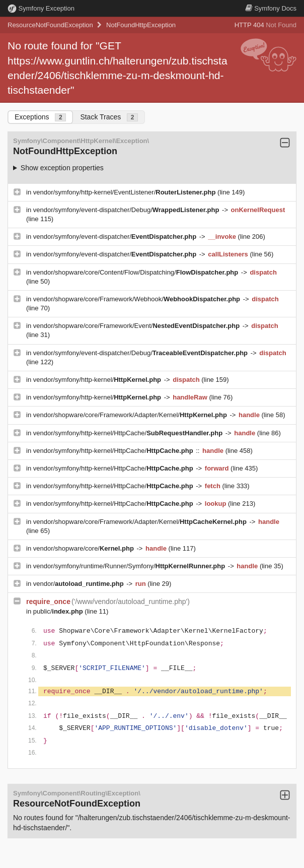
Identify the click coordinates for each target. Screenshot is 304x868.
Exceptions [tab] (40, 117)
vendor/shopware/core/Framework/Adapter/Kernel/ (131, 415)
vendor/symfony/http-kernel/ (98, 380)
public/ (59, 611)
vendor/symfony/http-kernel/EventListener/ (125, 192)
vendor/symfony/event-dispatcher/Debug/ (127, 210)
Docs (271, 8)
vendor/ (80, 584)
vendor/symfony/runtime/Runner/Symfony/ (130, 566)
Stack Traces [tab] (109, 117)
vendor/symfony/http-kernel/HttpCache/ (129, 433)
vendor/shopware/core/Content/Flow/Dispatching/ (137, 272)
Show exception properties (62, 168)
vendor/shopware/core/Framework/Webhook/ (138, 299)
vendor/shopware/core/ (85, 548)
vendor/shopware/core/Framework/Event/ (137, 326)
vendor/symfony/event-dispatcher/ (116, 237)
